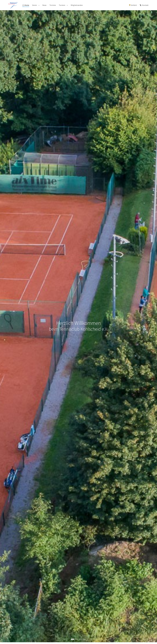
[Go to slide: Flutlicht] (84, 641)
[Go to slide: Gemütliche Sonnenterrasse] (80, 641)
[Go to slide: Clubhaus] (77, 641)
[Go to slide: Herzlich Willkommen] (73, 641)
